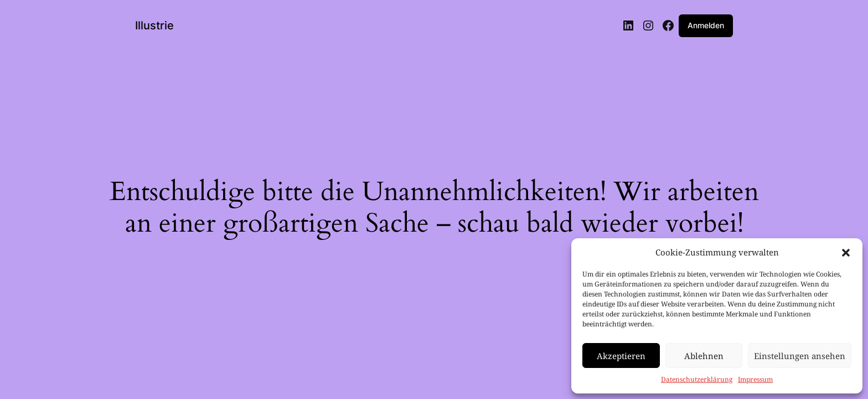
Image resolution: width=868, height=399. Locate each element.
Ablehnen (704, 356)
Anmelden (706, 25)
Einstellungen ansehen (800, 356)
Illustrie (154, 25)
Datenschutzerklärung (697, 379)
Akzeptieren (621, 356)
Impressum (755, 379)
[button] (846, 253)
